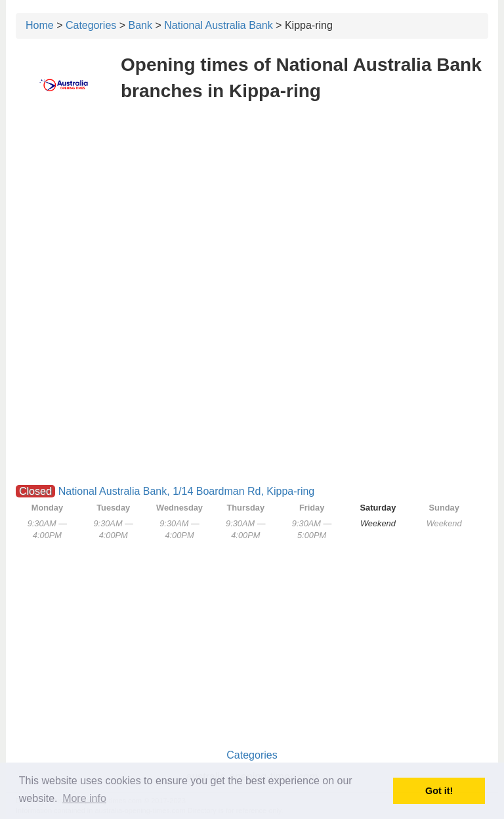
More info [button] (84, 798)
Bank (140, 25)
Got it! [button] (439, 791)
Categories (91, 25)
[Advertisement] (252, 209)
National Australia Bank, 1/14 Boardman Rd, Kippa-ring (186, 491)
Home (40, 25)
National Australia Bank (218, 25)
